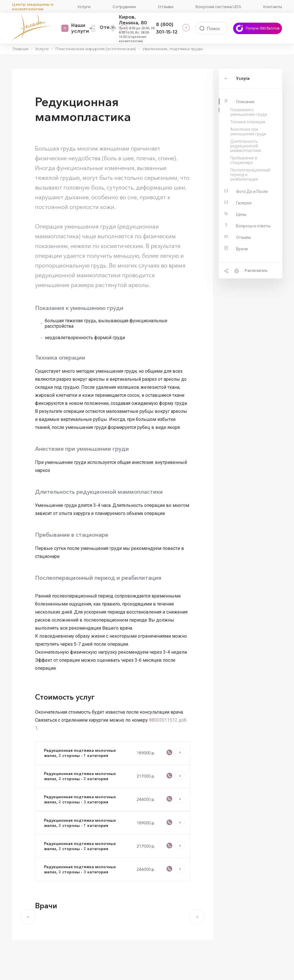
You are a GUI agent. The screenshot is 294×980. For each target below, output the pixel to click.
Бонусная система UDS (218, 7)
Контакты (273, 7)
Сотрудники (124, 7)
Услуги (84, 7)
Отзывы (166, 7)
